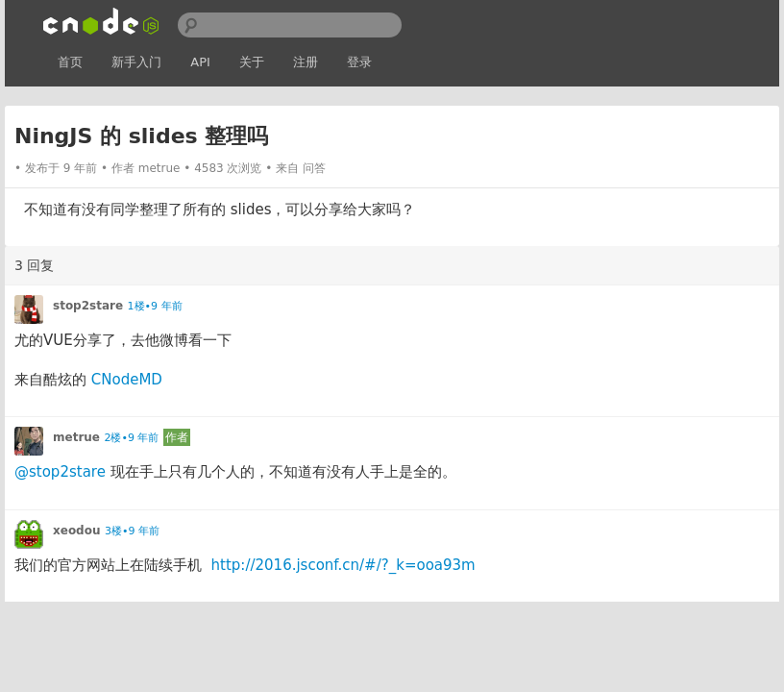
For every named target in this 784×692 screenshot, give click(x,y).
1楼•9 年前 (155, 306)
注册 (306, 62)
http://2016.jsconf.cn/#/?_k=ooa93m (343, 565)
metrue (159, 168)
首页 (70, 62)
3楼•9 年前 (132, 531)
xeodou (77, 531)
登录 (359, 62)
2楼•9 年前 (131, 438)
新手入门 (136, 62)
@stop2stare (60, 472)
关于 (252, 62)
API (200, 62)
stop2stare (88, 306)
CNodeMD (127, 380)
